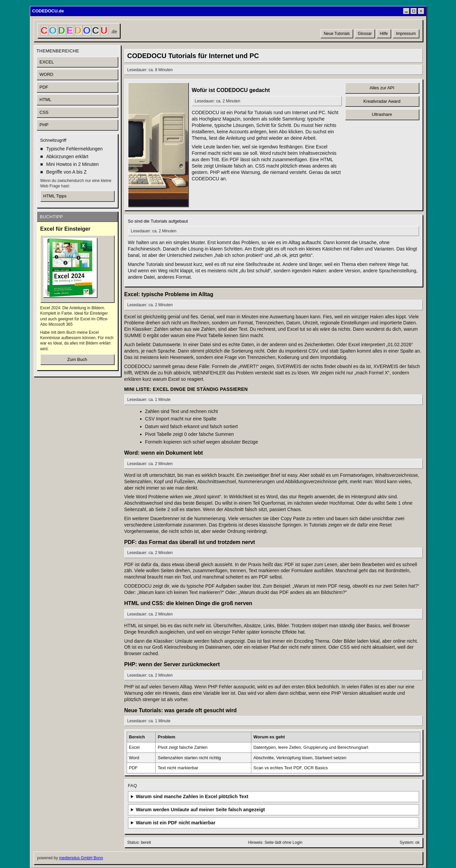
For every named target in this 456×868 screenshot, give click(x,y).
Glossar (365, 34)
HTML (46, 100)
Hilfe (384, 34)
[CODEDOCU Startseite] (79, 31)
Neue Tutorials (337, 34)
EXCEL (47, 62)
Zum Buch (77, 359)
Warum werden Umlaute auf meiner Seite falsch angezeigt (200, 810)
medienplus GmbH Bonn (81, 858)
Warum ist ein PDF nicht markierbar (176, 823)
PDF (44, 87)
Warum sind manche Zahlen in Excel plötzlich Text (192, 796)
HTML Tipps (55, 196)
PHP (44, 125)
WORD (47, 74)
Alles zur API (382, 88)
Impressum (406, 34)
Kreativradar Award (382, 101)
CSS (44, 112)
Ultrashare (382, 114)
